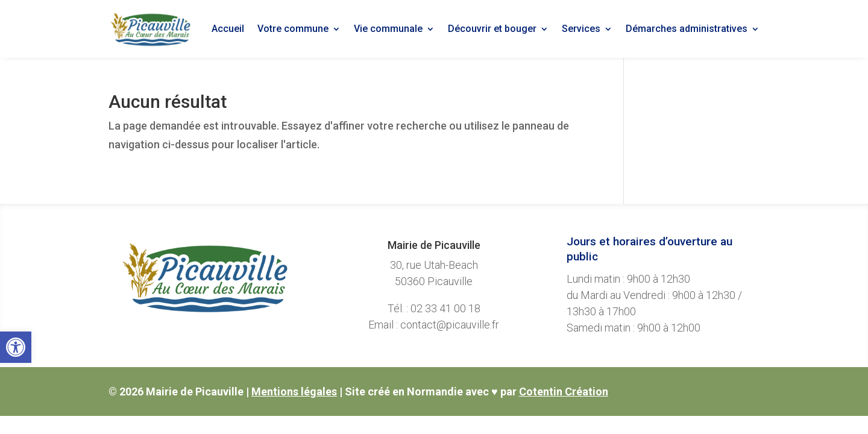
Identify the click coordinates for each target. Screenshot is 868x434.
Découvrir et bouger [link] (492, 29)
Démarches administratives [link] (687, 29)
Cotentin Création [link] (564, 392)
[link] (16, 347)
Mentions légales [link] (294, 392)
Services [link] (581, 29)
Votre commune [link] (293, 29)
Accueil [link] (228, 29)
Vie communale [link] (388, 29)
